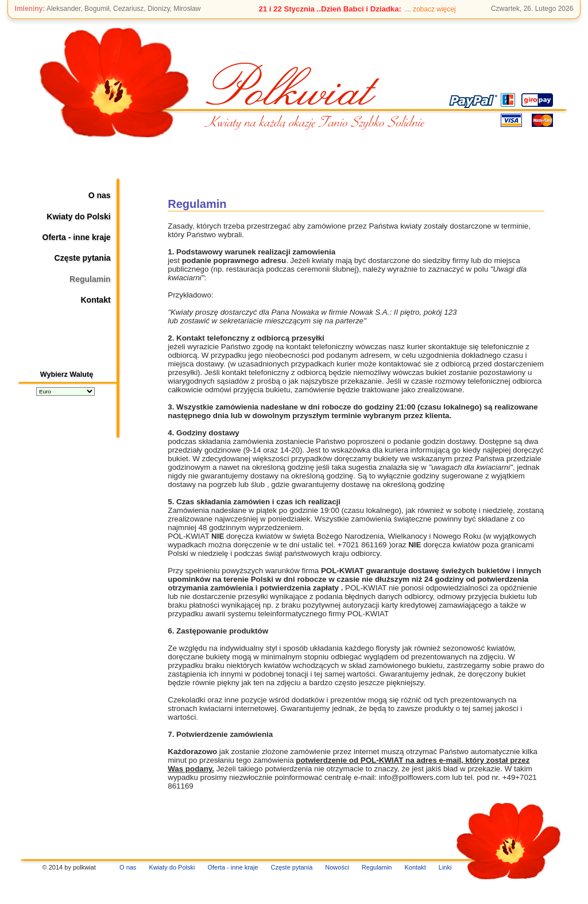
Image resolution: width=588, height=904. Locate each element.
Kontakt (95, 300)
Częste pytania (83, 258)
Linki (445, 867)
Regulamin (90, 279)
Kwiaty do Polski (78, 217)
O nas (100, 195)
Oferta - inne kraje (77, 237)
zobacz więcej (434, 9)
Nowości (337, 867)
